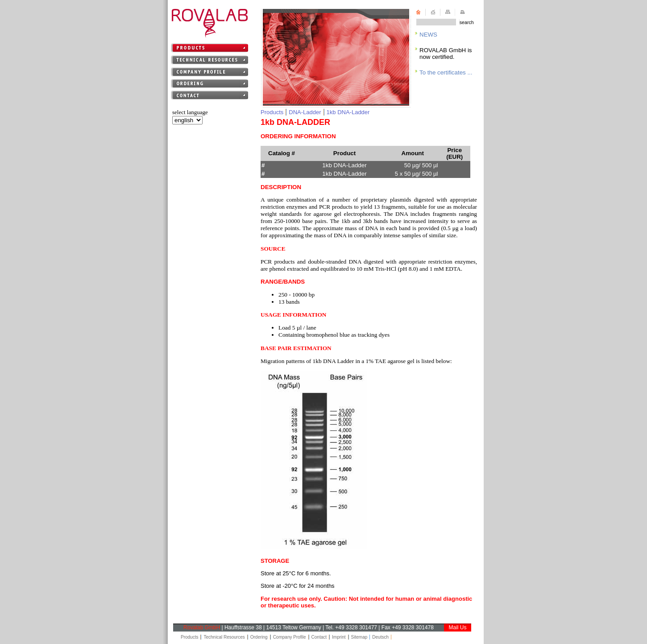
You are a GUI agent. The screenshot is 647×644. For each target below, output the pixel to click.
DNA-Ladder (305, 112)
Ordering (259, 637)
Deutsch (380, 637)
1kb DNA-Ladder (348, 112)
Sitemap (359, 637)
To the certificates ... (446, 72)
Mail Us (457, 627)
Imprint (339, 637)
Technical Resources (224, 637)
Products (272, 112)
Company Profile (290, 637)
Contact (319, 637)
